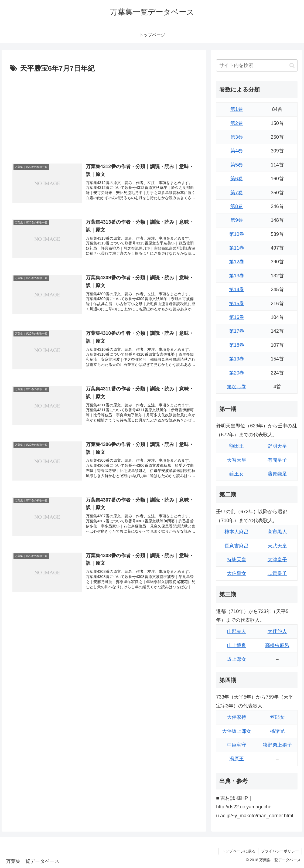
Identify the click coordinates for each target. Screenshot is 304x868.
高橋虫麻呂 (277, 645)
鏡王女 (237, 474)
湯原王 (237, 759)
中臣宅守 (237, 745)
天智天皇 (237, 460)
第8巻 (237, 206)
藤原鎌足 (277, 474)
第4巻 (237, 151)
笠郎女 (277, 717)
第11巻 (237, 248)
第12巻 (237, 262)
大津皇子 (277, 560)
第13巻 (237, 276)
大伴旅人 (277, 631)
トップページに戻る (238, 851)
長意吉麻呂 (237, 546)
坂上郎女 (237, 659)
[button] (292, 65)
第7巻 (237, 193)
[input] (257, 65)
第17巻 (237, 331)
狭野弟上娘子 (277, 745)
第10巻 (237, 234)
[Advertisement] (104, 115)
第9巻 (237, 220)
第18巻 (237, 345)
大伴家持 (237, 717)
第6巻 (237, 179)
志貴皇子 (277, 573)
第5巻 (237, 165)
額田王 (237, 446)
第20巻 (237, 373)
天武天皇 (277, 546)
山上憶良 (237, 645)
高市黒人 (277, 532)
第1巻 (237, 109)
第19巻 (237, 359)
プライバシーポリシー (280, 851)
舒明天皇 (277, 446)
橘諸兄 (277, 731)
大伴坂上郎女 (237, 731)
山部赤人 (237, 631)
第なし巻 (237, 387)
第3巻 (237, 137)
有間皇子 (277, 460)
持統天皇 (237, 560)
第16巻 (237, 317)
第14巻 (237, 290)
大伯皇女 (237, 573)
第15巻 (237, 304)
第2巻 (237, 123)
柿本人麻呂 (237, 532)
